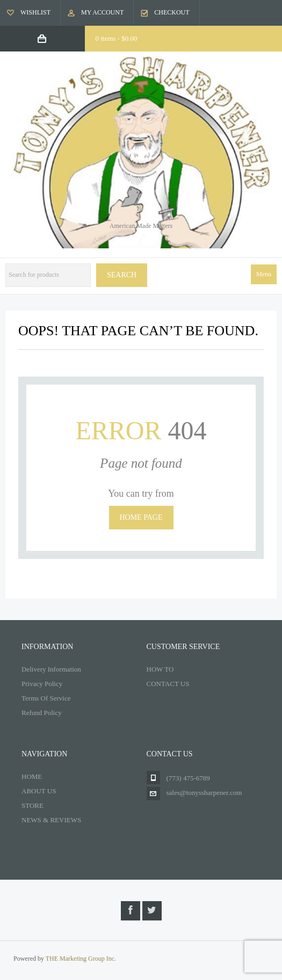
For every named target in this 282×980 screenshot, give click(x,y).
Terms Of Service (46, 698)
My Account (102, 12)
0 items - (117, 38)
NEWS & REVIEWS (51, 820)
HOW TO (160, 669)
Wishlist (35, 12)
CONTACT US (168, 684)
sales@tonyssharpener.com (204, 793)
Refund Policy (42, 713)
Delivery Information (51, 669)
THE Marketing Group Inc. (81, 959)
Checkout (172, 12)
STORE (32, 805)
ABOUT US (39, 791)
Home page (141, 517)
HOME (32, 776)
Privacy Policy (42, 684)
